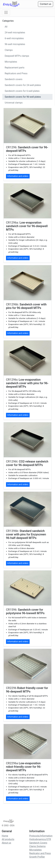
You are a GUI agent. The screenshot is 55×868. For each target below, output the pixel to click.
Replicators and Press (16, 73)
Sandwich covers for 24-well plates (23, 85)
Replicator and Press (40, 853)
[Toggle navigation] (6, 12)
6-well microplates (14, 38)
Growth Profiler (37, 857)
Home (5, 836)
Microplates (11, 62)
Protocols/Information (41, 836)
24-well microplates (15, 33)
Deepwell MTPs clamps (17, 56)
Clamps (9, 50)
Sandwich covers (13, 79)
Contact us (46, 4)
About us (6, 843)
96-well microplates (15, 44)
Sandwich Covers (38, 843)
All (6, 27)
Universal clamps (14, 103)
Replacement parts (15, 68)
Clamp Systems (37, 846)
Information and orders (18, 176)
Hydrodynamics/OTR (40, 839)
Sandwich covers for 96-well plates (23, 97)
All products (8, 839)
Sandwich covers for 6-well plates (22, 91)
